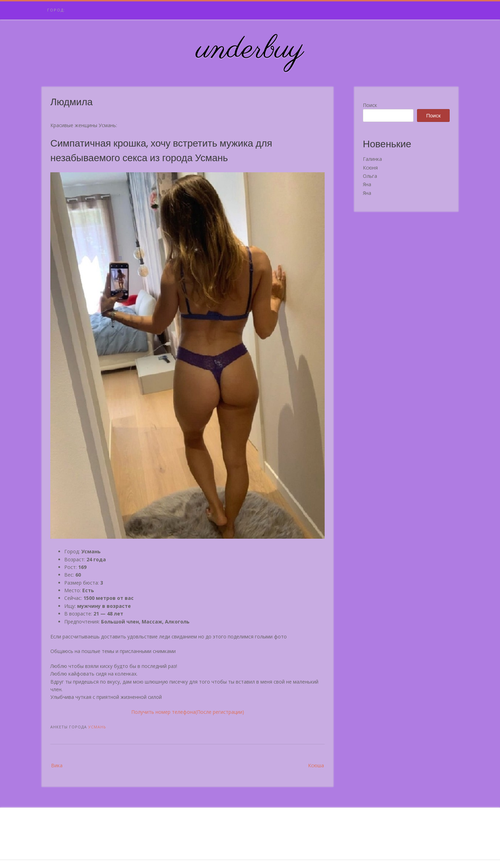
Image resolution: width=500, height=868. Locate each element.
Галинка (372, 159)
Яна (367, 184)
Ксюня (370, 168)
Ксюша (316, 765)
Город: (56, 10)
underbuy (250, 50)
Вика (57, 765)
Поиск (370, 105)
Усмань (97, 727)
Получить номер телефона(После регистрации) (188, 712)
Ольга (370, 176)
